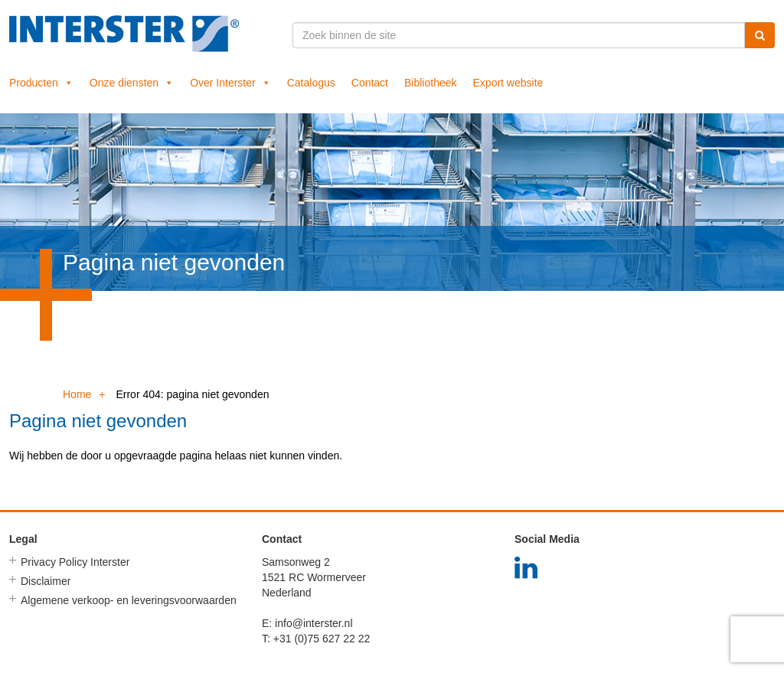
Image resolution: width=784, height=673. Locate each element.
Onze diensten (132, 83)
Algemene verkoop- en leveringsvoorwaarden (129, 600)
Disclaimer (46, 581)
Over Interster (230, 83)
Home (77, 394)
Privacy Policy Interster (75, 562)
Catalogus (311, 83)
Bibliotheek (431, 83)
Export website (508, 83)
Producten (41, 83)
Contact (370, 83)
